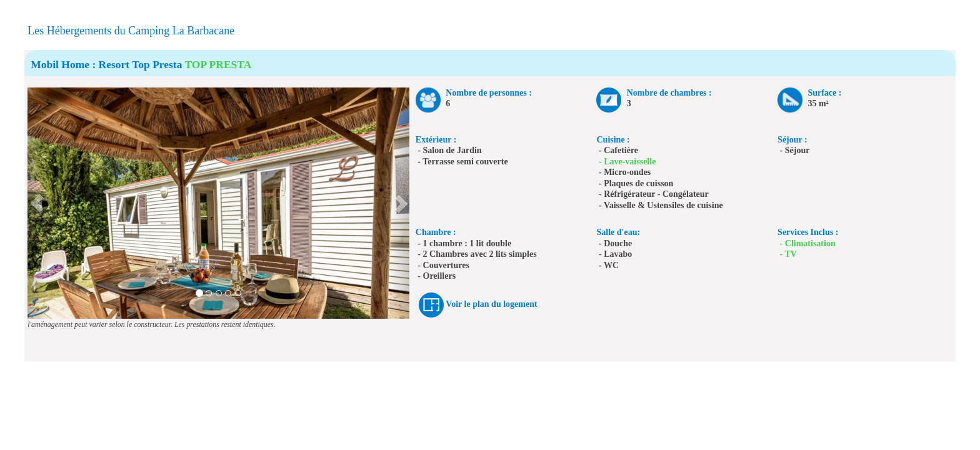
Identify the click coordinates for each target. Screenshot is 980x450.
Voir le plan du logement (491, 304)
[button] (37, 203)
